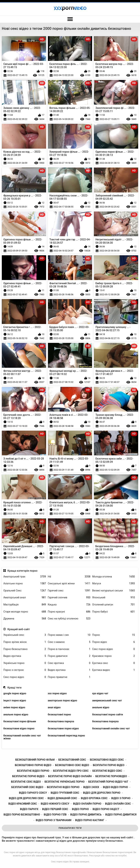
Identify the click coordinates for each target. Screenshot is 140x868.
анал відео (54, 707)
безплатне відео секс (107, 771)
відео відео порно (115, 787)
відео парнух (29, 809)
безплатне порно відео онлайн (70, 776)
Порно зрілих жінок (25, 642)
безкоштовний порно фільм (35, 760)
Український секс (25, 635)
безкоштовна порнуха (105, 721)
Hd (69, 577)
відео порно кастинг (90, 820)
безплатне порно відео (28, 776)
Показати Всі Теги (70, 828)
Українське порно (25, 663)
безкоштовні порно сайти (108, 714)
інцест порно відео (15, 700)
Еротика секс (114, 663)
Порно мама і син (69, 635)
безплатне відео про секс (71, 771)
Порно (114, 635)
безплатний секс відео (27, 787)
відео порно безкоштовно (22, 815)
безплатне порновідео (111, 776)
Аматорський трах (25, 577)
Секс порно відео (114, 649)
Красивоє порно (114, 656)
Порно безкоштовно (25, 649)
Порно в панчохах (69, 649)
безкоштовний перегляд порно (66, 736)
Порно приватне (69, 677)
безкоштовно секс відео (72, 765)
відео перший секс (55, 809)
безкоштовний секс (72, 760)
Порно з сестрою (25, 670)
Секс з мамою (69, 642)
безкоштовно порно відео (33, 765)
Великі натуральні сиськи (114, 591)
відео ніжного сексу (55, 804)
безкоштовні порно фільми (20, 721)
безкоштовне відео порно (19, 728)
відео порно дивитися (121, 815)
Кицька (69, 605)
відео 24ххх (91, 787)
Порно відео (114, 642)
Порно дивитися (69, 656)
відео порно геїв (55, 815)
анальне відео (101, 707)
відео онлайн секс (118, 804)
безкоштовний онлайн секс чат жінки (22, 737)
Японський (114, 598)
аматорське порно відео (62, 700)
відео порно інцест (106, 809)
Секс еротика (69, 663)
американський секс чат (107, 700)
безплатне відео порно (33, 771)
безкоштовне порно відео (63, 728)
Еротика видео (114, 670)
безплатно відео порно (63, 787)
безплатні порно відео (109, 765)
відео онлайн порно (87, 804)
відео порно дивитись (86, 815)
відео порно (80, 809)
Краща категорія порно (23, 571)
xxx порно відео (57, 693)
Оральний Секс (25, 591)
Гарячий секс (69, 591)
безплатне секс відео (26, 782)
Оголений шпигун (114, 605)
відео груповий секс (65, 793)
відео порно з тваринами (54, 820)
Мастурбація (25, 605)
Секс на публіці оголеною (69, 619)
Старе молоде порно (25, 612)
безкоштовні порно (59, 714)
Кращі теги (14, 688)
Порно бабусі (114, 612)
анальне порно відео (16, 714)
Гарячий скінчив (69, 598)
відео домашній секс (62, 798)
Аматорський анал (25, 598)
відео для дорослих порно (102, 793)
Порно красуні (69, 612)
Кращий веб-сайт (19, 629)
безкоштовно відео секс (107, 760)
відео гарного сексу (33, 793)
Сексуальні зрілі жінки (69, 584)
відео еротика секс (94, 798)
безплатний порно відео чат (108, 782)
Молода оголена (114, 577)
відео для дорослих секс (26, 798)
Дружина (25, 619)
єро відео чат (100, 693)
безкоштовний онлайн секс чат (111, 728)
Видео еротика (25, 656)
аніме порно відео (14, 707)
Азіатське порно (25, 584)
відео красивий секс (23, 804)
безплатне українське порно (65, 782)
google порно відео (15, 693)
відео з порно (121, 798)
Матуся (114, 584)
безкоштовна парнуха (61, 721)
